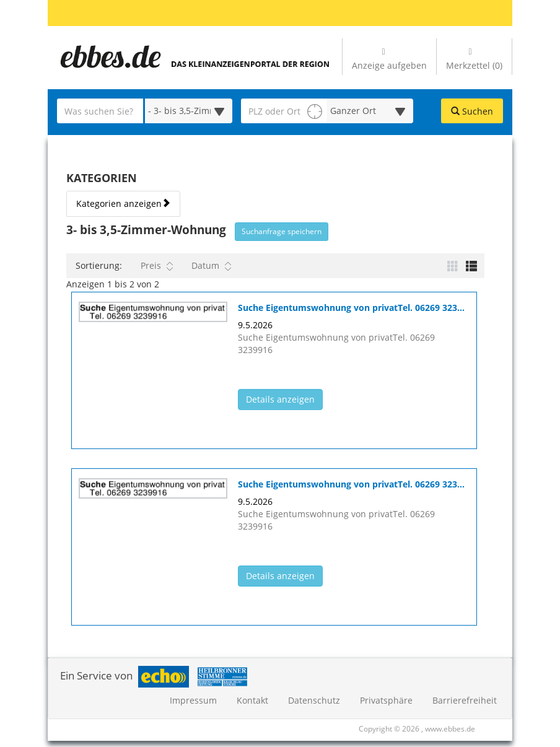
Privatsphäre (386, 700)
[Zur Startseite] (110, 57)
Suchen (472, 111)
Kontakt (252, 700)
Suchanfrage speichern (282, 231)
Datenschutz (314, 700)
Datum (211, 266)
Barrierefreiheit (465, 700)
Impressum (193, 700)
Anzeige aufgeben (389, 59)
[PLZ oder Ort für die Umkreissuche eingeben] (284, 111)
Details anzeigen (284, 399)
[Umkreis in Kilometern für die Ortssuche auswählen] (370, 111)
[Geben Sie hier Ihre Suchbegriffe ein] (100, 111)
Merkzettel (474, 59)
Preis (157, 266)
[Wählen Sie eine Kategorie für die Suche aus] (189, 111)
